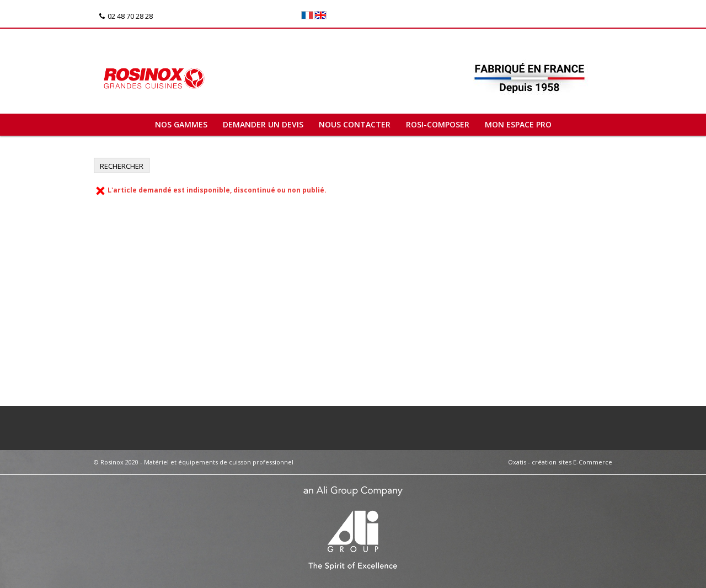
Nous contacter (355, 124)
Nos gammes (181, 124)
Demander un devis (263, 124)
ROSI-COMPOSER (438, 124)
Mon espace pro (518, 124)
